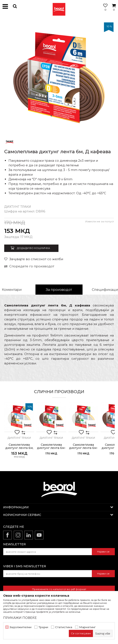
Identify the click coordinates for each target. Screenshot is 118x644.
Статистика (64, 627)
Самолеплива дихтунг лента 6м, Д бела (19, 448)
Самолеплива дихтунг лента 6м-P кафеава (51, 448)
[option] (59, 77)
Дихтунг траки (18, 207)
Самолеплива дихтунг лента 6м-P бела (83, 448)
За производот (59, 290)
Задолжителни (20, 627)
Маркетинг (87, 627)
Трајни (43, 627)
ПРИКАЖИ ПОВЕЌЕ (20, 618)
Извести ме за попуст (100, 221)
